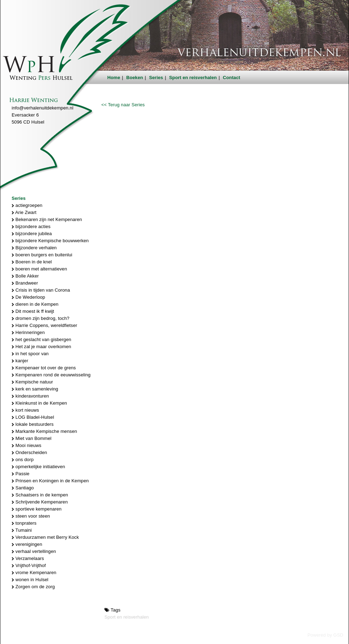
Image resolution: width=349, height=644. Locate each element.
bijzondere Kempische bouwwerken (50, 241)
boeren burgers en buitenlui (42, 255)
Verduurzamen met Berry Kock (45, 537)
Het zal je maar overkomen (41, 347)
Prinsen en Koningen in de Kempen (50, 481)
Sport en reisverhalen (193, 77)
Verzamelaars (28, 558)
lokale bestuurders (33, 424)
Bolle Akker (25, 276)
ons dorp (23, 460)
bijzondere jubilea (32, 234)
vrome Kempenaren (34, 573)
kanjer (20, 361)
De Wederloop (28, 297)
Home (114, 77)
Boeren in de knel (32, 262)
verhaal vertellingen (34, 551)
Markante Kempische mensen (44, 431)
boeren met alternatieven (39, 269)
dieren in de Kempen (35, 304)
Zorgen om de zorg (33, 587)
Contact (232, 77)
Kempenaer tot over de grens (44, 368)
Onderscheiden (29, 452)
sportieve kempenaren (37, 509)
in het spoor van (30, 354)
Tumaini (22, 530)
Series (156, 77)
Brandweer (25, 283)
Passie (20, 474)
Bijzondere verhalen (34, 248)
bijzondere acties (31, 226)
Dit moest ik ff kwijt (33, 311)
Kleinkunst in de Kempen (39, 403)
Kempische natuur (32, 382)
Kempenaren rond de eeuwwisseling (51, 375)
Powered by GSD (325, 635)
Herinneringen (28, 332)
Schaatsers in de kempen (40, 495)
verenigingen (27, 544)
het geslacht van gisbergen (41, 339)
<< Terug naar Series (123, 105)
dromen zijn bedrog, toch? (41, 318)
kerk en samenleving (35, 389)
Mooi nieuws (26, 445)
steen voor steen (31, 516)
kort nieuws (25, 410)
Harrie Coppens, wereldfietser (44, 325)
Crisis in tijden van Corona (41, 290)
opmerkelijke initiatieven (38, 467)
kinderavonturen (30, 396)
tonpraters (24, 523)
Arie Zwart (24, 212)
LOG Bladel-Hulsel (33, 417)
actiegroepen (27, 205)
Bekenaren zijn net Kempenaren (47, 219)
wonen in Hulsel (30, 580)
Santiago (23, 488)
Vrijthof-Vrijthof (29, 565)
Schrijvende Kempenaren (40, 502)
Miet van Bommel (32, 438)
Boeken (135, 77)
